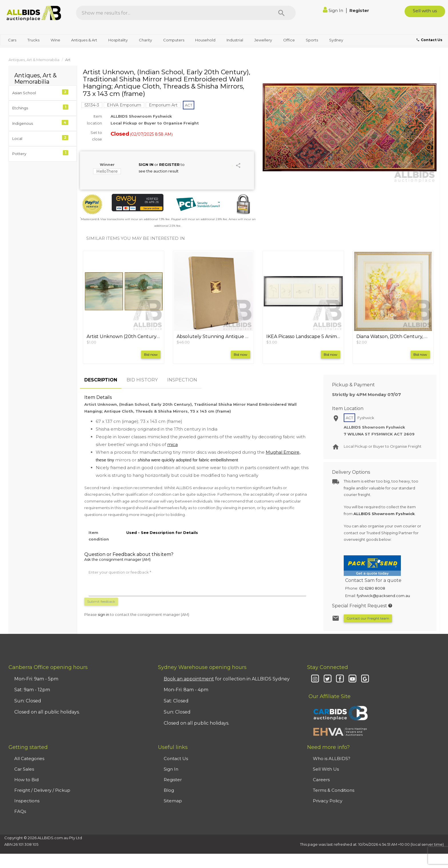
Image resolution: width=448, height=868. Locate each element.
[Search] (281, 13)
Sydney (336, 40)
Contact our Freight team (368, 618)
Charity (145, 40)
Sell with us (425, 11)
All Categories (29, 759)
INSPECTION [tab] (182, 380)
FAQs (20, 811)
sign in (103, 614)
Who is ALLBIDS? (332, 759)
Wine (55, 40)
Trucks (33, 40)
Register (359, 10)
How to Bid (26, 780)
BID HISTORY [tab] (142, 380)
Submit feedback (101, 601)
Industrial (235, 40)
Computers (174, 40)
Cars (12, 40)
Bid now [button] (151, 354)
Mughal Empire (283, 452)
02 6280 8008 (372, 588)
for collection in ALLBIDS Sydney (227, 679)
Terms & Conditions (334, 790)
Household (205, 40)
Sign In (334, 10)
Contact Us (176, 759)
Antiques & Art (84, 40)
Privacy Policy (328, 801)
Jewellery (263, 40)
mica (172, 444)
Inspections (27, 801)
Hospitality (118, 40)
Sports (312, 40)
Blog (169, 790)
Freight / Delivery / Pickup (42, 790)
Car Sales (24, 769)
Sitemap (173, 801)
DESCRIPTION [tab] (101, 380)
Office (289, 40)
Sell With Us (326, 769)
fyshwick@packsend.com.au (383, 596)
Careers (321, 780)
